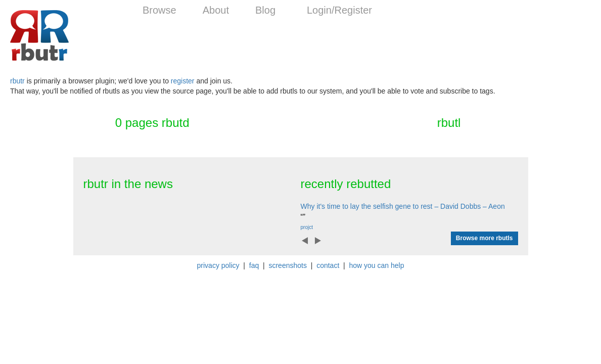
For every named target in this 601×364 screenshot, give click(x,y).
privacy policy (218, 265)
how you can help (376, 265)
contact (328, 265)
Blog (265, 10)
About (216, 10)
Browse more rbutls (484, 238)
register (183, 81)
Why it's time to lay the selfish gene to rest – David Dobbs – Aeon (403, 206)
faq (254, 265)
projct (307, 227)
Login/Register (339, 10)
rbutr (17, 81)
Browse (159, 10)
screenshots (287, 265)
